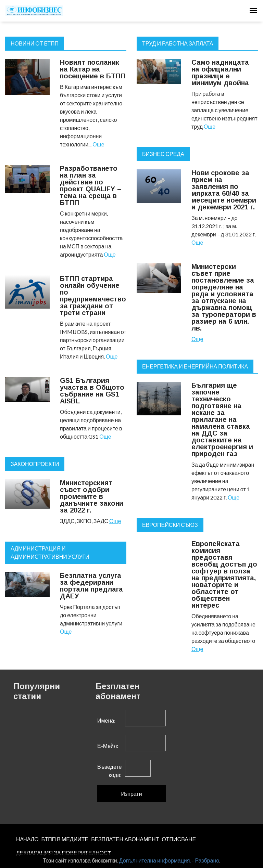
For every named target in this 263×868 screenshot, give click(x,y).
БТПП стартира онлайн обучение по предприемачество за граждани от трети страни (93, 296)
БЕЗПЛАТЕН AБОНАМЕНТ (125, 839)
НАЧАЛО (27, 839)
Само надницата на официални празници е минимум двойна (220, 73)
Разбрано (207, 860)
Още (98, 144)
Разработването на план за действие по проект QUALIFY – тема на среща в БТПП (91, 185)
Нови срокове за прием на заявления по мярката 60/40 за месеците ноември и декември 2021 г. (224, 190)
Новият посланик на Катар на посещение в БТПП (93, 69)
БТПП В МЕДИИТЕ (65, 839)
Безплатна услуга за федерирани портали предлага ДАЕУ (91, 586)
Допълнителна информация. (155, 860)
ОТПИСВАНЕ (179, 839)
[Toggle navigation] (253, 11)
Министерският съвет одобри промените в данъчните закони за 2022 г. (92, 496)
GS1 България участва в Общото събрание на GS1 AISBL (92, 391)
